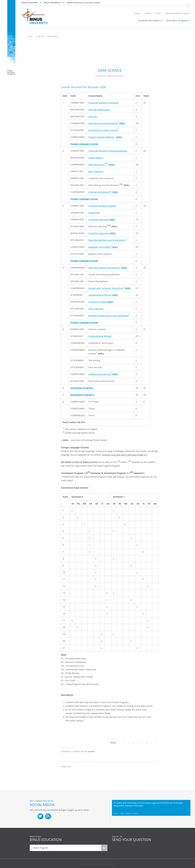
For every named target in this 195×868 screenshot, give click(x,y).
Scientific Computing (102, 233)
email (87, 772)
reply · (123, 813)
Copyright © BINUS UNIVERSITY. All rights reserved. (97, 864)
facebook (64, 772)
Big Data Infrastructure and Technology (109, 315)
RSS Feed (48, 816)
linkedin (79, 772)
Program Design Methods (105, 136)
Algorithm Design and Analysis (108, 267)
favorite (135, 813)
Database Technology (103, 246)
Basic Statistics (96, 171)
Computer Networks (102, 219)
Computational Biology (100, 336)
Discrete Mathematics (99, 110)
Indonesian (94, 213)
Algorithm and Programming (107, 123)
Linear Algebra (96, 158)
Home (30, 36)
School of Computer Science (110, 76)
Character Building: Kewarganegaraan (108, 151)
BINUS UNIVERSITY (52, 3)
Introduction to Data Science (103, 130)
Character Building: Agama (102, 206)
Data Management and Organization (108, 240)
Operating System (101, 302)
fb (33, 816)
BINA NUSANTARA (30, 3)
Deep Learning (96, 309)
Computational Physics (103, 295)
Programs (40, 36)
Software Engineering (103, 374)
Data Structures (102, 164)
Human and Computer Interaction (110, 288)
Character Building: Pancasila (103, 103)
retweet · (129, 813)
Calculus (93, 116)
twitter (72, 772)
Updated (90, 752)
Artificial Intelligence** (103, 192)
